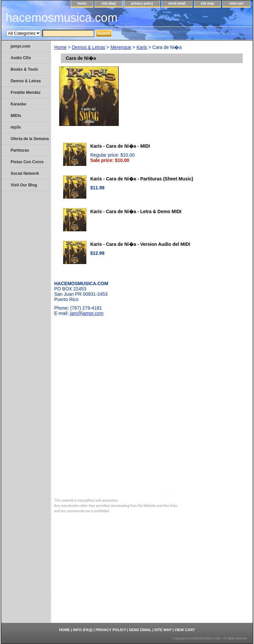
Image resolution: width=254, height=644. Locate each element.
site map (208, 3)
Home (60, 47)
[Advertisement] (152, 573)
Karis (142, 47)
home (82, 3)
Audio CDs (21, 58)
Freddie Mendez (26, 93)
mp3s (16, 127)
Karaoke (18, 104)
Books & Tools (24, 69)
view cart (236, 3)
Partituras (20, 150)
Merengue (121, 47)
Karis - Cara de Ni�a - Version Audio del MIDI (140, 244)
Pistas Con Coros (27, 162)
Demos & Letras (88, 47)
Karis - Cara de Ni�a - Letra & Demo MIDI (136, 211)
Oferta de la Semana (30, 139)
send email (177, 3)
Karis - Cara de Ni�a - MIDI (120, 146)
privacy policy (142, 3)
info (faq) (109, 3)
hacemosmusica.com (62, 18)
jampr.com (21, 46)
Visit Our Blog (24, 185)
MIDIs (16, 116)
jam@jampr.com (86, 313)
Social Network (25, 173)
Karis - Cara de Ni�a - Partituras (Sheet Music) (142, 179)
